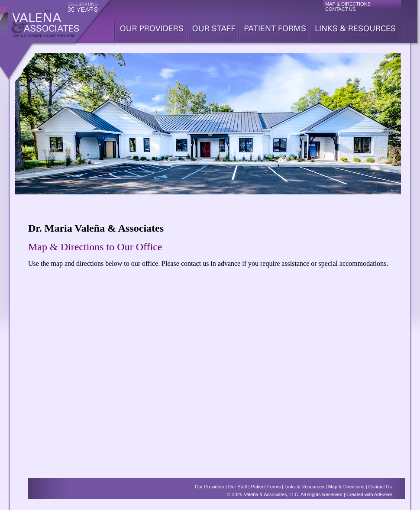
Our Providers (210, 487)
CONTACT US (341, 9)
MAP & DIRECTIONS (348, 4)
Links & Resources (304, 487)
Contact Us (380, 487)
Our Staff (238, 487)
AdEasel (383, 494)
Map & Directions (346, 487)
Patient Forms (266, 487)
